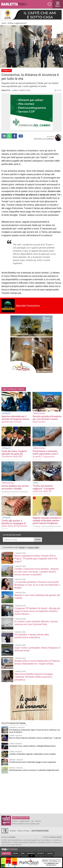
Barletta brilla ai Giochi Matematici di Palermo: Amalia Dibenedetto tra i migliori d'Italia (37, 662)
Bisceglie (31, 854)
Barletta (6, 854)
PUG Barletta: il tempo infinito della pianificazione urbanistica (32, 636)
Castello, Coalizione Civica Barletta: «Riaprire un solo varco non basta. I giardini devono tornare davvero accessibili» (36, 572)
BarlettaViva (16, 4)
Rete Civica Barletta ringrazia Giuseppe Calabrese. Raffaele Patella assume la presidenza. (34, 677)
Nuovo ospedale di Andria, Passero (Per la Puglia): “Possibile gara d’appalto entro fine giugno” (36, 559)
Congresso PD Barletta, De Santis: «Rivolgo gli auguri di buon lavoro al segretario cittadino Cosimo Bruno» (37, 611)
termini (22, 547)
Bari (23, 854)
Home (4, 23)
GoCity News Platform (40, 831)
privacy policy (34, 547)
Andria (16, 854)
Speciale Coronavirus (28, 306)
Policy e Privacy (23, 831)
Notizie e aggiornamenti (17, 23)
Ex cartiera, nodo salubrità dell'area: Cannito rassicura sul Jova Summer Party (36, 623)
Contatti (13, 831)
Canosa (50, 854)
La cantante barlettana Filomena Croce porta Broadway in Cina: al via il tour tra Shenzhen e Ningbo (37, 585)
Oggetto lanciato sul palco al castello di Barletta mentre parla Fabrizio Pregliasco (47, 521)
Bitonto (41, 854)
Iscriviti (38, 540)
